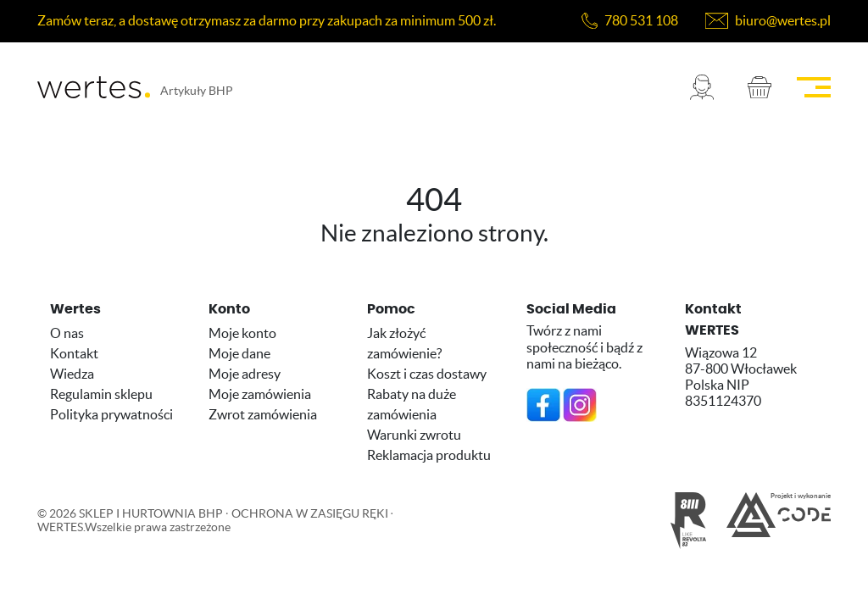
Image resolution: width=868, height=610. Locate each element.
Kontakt (74, 353)
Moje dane (239, 353)
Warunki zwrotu (414, 435)
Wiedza (72, 374)
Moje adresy (245, 374)
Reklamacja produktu (429, 455)
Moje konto (242, 333)
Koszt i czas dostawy (427, 374)
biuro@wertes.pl (783, 20)
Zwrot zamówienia (263, 414)
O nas (67, 333)
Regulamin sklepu (101, 394)
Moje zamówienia (260, 394)
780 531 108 (641, 20)
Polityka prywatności (111, 414)
